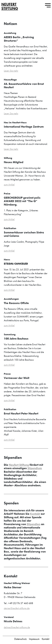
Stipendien (33, 525)
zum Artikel (9, 185)
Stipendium (35, 469)
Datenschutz (20, 640)
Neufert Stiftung (10, 6)
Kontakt (35, 514)
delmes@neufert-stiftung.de (17, 628)
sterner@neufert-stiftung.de (17, 609)
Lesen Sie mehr (11, 71)
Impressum (34, 640)
